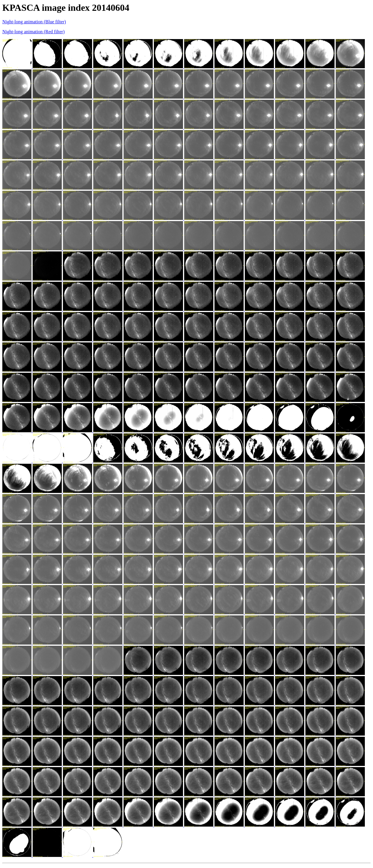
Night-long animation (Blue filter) (34, 22)
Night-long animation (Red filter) (34, 32)
